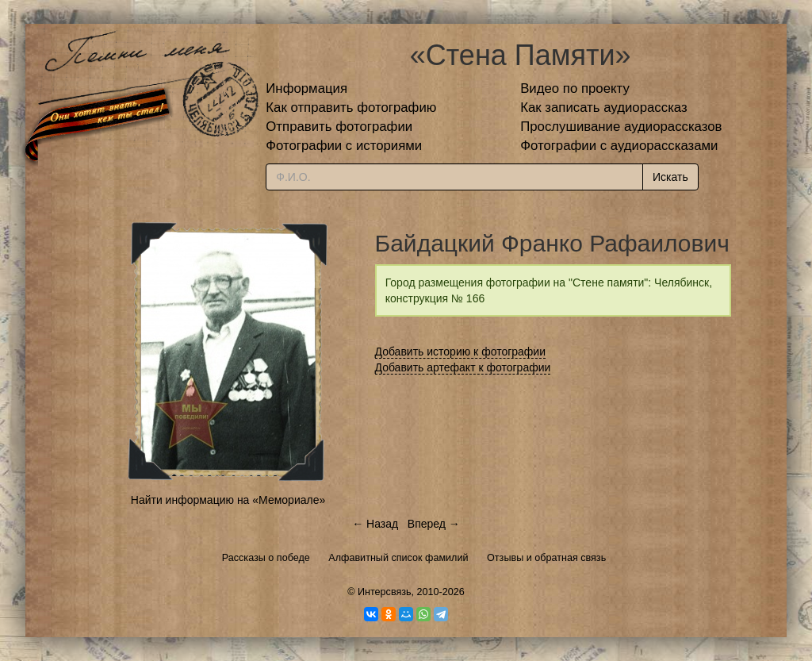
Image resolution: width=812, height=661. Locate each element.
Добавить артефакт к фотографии (463, 367)
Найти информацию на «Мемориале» (228, 500)
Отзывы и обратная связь (546, 558)
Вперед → (434, 524)
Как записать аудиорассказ (604, 108)
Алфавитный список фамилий (398, 558)
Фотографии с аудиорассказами (619, 146)
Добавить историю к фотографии (461, 352)
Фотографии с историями (344, 146)
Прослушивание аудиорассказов (621, 127)
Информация (306, 88)
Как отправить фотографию (351, 108)
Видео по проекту (575, 88)
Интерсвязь (385, 592)
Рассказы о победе (266, 558)
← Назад (375, 524)
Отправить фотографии (339, 127)
